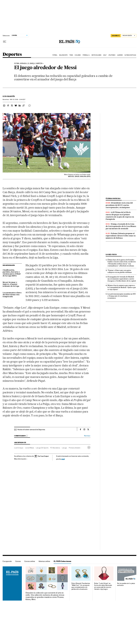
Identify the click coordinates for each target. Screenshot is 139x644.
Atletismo (112, 55)
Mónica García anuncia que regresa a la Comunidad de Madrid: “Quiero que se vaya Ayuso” (122, 287)
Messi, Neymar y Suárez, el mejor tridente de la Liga (11, 284)
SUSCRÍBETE (116, 36)
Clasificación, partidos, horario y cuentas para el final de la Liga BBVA (12, 273)
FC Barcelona (55, 448)
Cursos (18, 561)
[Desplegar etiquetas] (89, 447)
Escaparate (7, 561)
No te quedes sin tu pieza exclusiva (126, 584)
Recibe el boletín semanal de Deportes (31, 430)
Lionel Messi (30, 448)
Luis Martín (9, 96)
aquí (63, 459)
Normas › (87, 436)
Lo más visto (111, 254)
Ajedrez (120, 55)
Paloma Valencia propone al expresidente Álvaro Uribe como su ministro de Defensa (121, 236)
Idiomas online (44, 561)
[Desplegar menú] (5, 42)
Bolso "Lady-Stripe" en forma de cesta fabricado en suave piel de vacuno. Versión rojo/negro (103, 586)
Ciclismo (78, 55)
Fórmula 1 (86, 55)
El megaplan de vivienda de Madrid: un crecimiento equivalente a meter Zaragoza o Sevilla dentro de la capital (122, 279)
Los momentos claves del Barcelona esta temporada (12, 295)
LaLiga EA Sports (42, 448)
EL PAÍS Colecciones (62, 561)
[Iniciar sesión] (129, 36)
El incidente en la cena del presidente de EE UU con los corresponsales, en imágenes (119, 205)
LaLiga (64, 448)
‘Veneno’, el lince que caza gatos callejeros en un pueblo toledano (120, 271)
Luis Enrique (19, 448)
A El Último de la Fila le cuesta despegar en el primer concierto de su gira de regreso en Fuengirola (120, 216)
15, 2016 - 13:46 (18, 100)
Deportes (12, 54)
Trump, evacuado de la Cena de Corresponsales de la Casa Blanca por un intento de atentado (121, 226)
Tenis (71, 55)
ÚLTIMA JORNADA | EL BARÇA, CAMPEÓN (28, 63)
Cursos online (30, 561)
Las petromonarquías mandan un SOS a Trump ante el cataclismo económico (122, 296)
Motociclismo (96, 55)
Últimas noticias (130, 55)
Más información (21, 459)
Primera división (75, 448)
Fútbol (55, 55)
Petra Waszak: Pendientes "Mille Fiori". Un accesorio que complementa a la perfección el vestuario (81, 586)
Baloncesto (63, 55)
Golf (105, 55)
